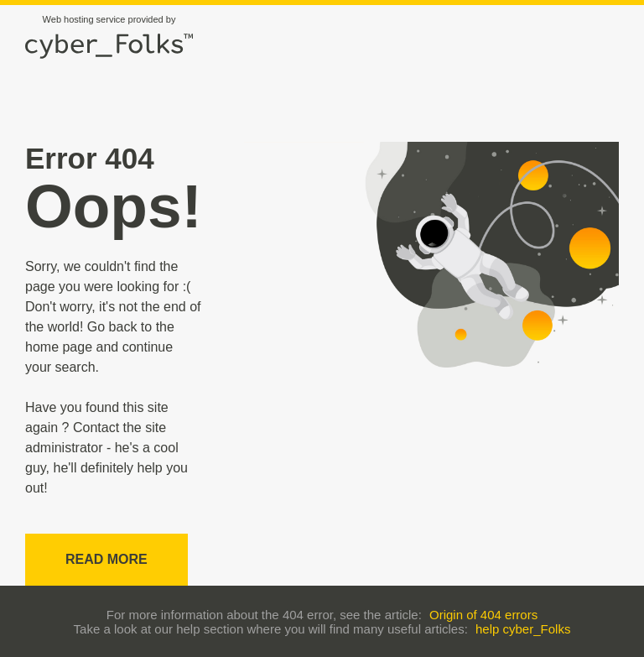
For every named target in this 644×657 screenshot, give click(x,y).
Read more (106, 559)
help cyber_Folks (523, 629)
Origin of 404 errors (483, 615)
